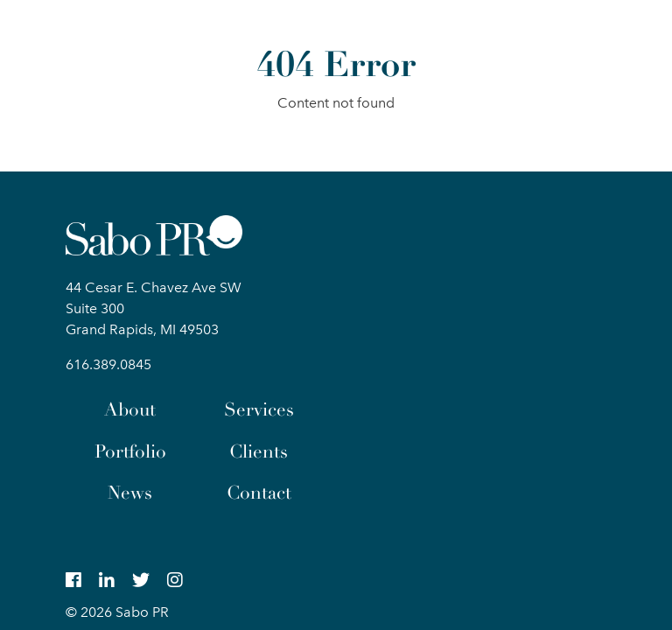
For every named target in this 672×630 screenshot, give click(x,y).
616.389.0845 (108, 364)
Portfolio (130, 451)
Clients (259, 451)
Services (259, 409)
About (130, 409)
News (130, 493)
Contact (259, 493)
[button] (591, 38)
